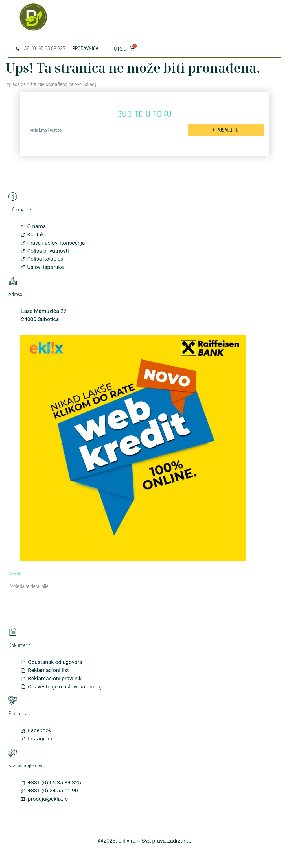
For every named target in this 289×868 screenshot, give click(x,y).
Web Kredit (18, 574)
